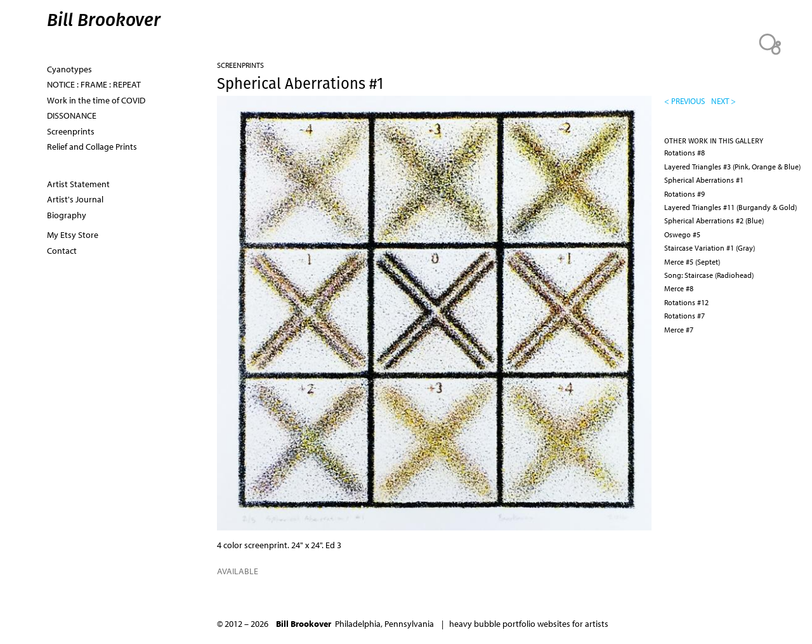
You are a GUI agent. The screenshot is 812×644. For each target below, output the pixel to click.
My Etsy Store (73, 235)
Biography (67, 215)
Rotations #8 (684, 153)
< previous (684, 101)
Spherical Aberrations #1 (704, 180)
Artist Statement (78, 184)
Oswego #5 (682, 234)
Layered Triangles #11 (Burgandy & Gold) (730, 207)
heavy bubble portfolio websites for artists (529, 624)
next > (724, 101)
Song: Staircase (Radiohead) (709, 275)
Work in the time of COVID (96, 100)
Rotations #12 (686, 302)
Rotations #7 (684, 316)
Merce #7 (679, 330)
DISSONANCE (72, 115)
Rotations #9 (684, 194)
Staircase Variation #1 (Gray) (710, 248)
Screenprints (240, 65)
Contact (62, 251)
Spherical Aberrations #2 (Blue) (714, 220)
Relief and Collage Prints (92, 147)
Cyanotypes (69, 69)
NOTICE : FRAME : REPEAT (94, 84)
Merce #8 (679, 288)
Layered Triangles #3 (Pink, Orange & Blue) (732, 167)
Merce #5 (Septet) (692, 262)
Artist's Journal (75, 199)
